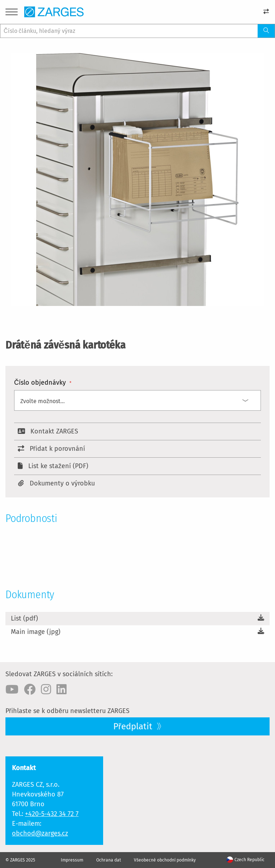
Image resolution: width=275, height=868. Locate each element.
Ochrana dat (109, 860)
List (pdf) (24, 618)
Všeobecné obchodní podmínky (165, 860)
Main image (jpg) (36, 632)
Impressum (72, 860)
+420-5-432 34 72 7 (52, 814)
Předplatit (134, 726)
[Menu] (12, 13)
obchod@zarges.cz (40, 833)
